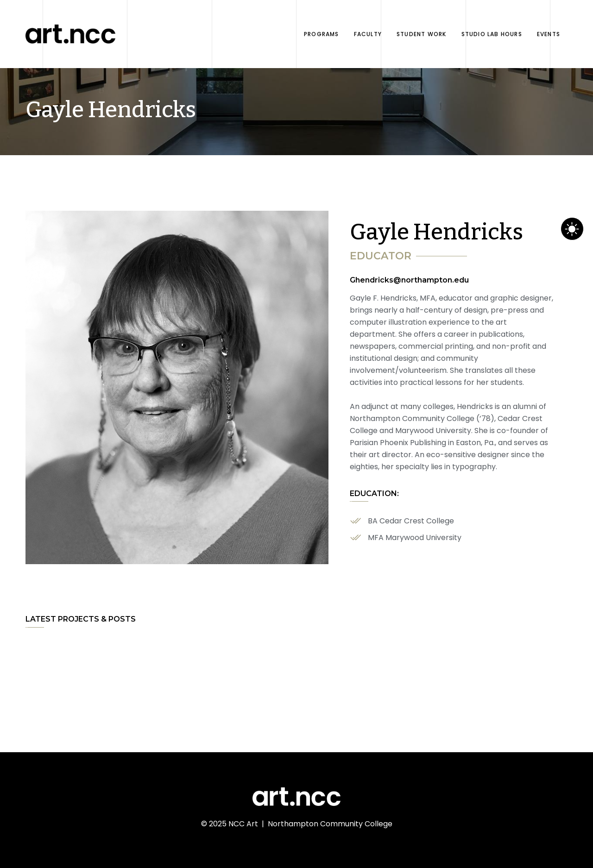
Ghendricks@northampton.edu (409, 280)
